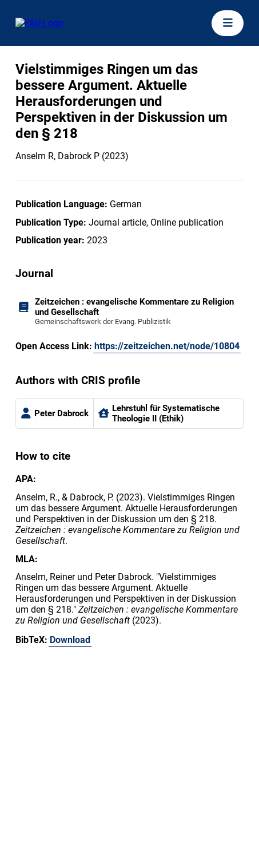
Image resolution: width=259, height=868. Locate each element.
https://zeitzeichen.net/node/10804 (167, 346)
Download (70, 640)
